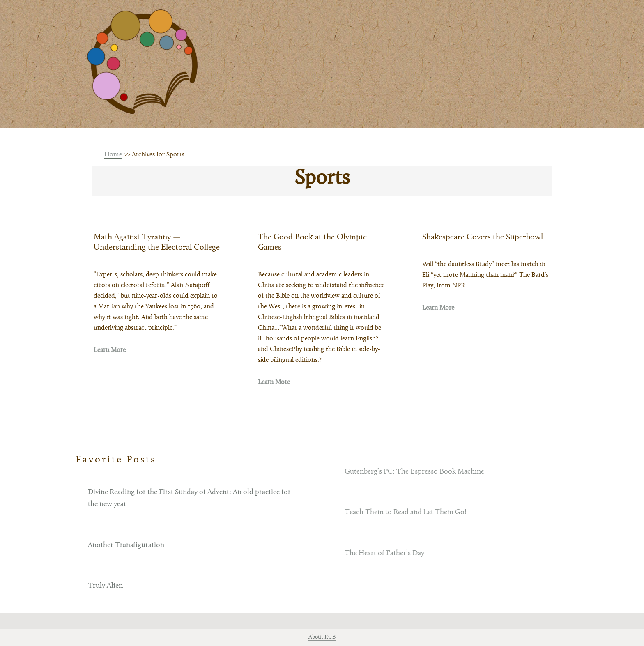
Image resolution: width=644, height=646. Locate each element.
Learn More (110, 350)
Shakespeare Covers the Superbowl (483, 237)
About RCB (322, 637)
